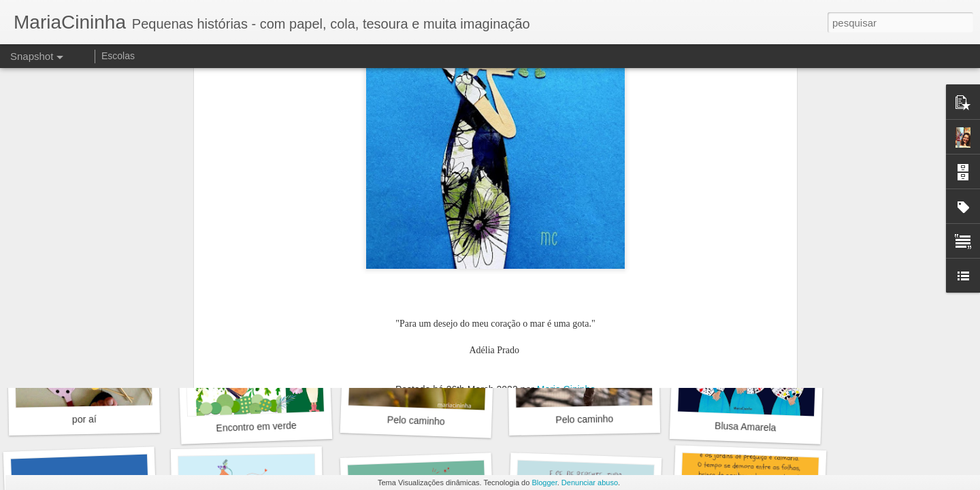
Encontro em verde (256, 427)
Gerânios (420, 234)
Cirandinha (581, 242)
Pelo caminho (416, 420)
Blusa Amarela (746, 426)
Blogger (544, 483)
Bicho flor (746, 242)
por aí (84, 420)
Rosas (251, 241)
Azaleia (91, 242)
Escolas (118, 56)
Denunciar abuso (590, 483)
